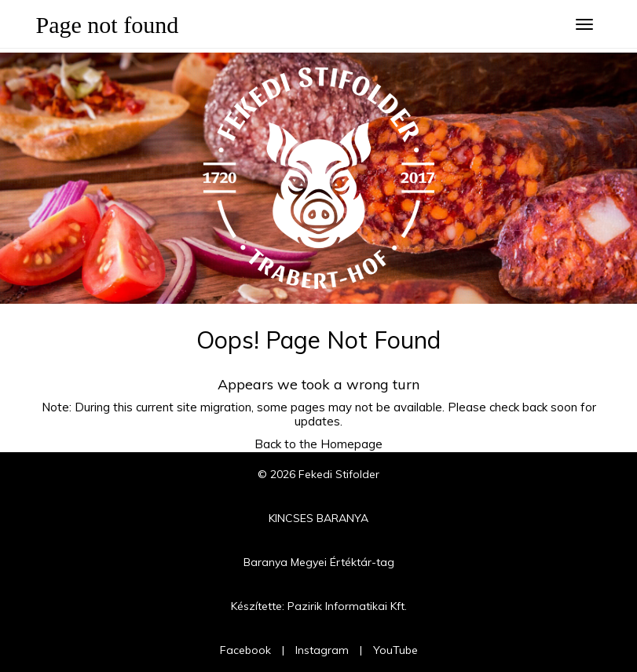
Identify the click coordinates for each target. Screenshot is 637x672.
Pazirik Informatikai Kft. (347, 606)
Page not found (108, 25)
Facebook (245, 650)
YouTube (395, 650)
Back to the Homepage (318, 444)
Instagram (322, 650)
